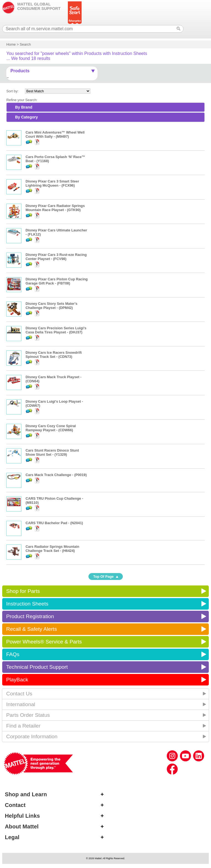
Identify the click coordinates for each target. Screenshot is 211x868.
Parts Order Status (28, 715)
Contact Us (19, 694)
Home (11, 44)
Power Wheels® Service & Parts (44, 642)
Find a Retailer (23, 726)
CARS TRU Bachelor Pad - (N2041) (54, 523)
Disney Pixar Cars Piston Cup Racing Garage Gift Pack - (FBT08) (57, 281)
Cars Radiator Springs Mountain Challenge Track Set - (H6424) (52, 549)
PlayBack (17, 680)
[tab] (105, 107)
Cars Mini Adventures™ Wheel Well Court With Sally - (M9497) (55, 134)
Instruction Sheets (27, 604)
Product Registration (30, 616)
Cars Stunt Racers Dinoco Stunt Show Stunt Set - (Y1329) (52, 452)
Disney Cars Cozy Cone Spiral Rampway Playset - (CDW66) (51, 428)
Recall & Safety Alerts (32, 629)
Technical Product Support (37, 667)
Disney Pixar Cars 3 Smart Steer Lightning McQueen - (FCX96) (52, 183)
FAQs (13, 654)
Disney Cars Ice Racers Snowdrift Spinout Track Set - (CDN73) (54, 355)
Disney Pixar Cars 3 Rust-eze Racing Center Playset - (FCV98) (56, 257)
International (21, 704)
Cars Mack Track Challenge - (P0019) (56, 475)
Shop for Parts (23, 591)
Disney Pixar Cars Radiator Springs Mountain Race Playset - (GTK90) (55, 208)
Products (20, 71)
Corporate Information (32, 736)
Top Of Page (103, 577)
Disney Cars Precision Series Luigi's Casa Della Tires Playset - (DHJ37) (56, 330)
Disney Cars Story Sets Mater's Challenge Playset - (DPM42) (52, 306)
